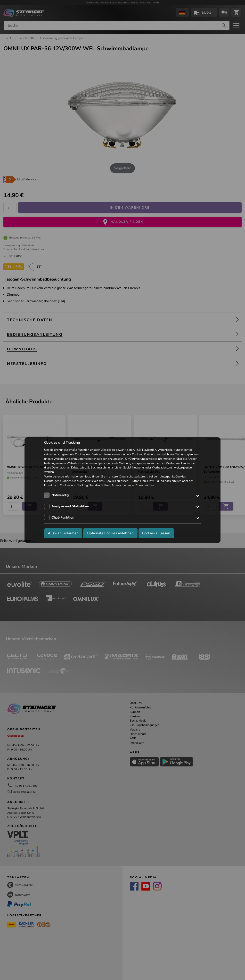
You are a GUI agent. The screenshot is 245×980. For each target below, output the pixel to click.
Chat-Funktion (63, 517)
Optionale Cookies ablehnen (110, 533)
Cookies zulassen (156, 533)
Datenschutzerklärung (134, 477)
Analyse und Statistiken (70, 506)
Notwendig (60, 495)
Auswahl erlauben (63, 533)
